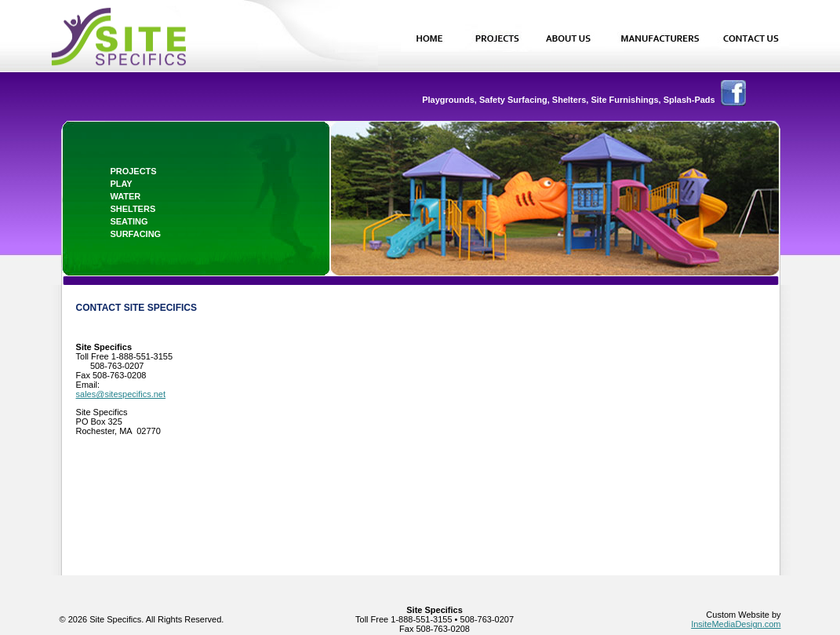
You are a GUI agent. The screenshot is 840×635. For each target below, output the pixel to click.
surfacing (135, 234)
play (121, 184)
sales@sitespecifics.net (121, 394)
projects (133, 171)
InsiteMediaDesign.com (736, 624)
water (125, 196)
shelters (133, 209)
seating (129, 221)
